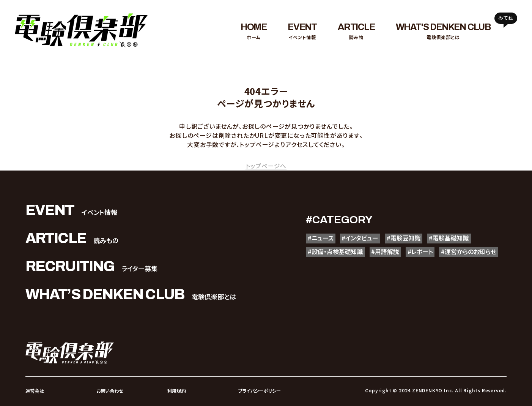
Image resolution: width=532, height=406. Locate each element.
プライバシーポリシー (259, 391)
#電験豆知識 (409, 238)
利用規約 (176, 391)
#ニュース (321, 238)
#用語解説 (390, 253)
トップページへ (266, 166)
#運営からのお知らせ (337, 268)
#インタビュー (363, 238)
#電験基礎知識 (457, 238)
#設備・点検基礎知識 (337, 253)
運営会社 (35, 391)
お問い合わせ (110, 391)
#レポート (428, 253)
